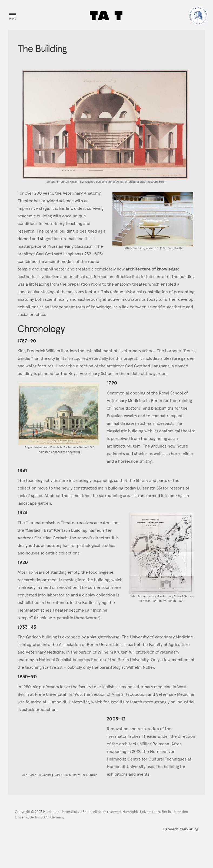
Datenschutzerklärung (181, 829)
